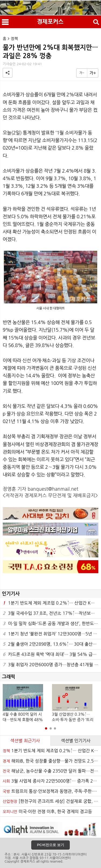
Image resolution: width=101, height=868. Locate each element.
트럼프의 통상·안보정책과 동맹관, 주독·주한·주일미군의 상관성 (52, 791)
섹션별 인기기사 (76, 741)
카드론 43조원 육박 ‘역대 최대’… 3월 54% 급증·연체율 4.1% (52, 654)
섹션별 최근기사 (25, 741)
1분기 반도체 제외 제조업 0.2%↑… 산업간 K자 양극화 (52, 603)
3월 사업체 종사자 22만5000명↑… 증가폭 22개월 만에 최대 (52, 781)
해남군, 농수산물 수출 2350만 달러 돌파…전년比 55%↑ (52, 771)
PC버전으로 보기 (50, 845)
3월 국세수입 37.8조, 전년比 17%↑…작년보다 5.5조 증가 (52, 613)
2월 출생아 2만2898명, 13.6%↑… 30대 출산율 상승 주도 (52, 644)
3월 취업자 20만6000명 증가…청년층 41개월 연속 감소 (52, 665)
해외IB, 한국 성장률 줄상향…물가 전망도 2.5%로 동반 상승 (52, 761)
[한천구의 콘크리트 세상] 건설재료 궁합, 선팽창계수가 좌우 (52, 801)
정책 (14, 39)
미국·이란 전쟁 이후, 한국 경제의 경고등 (47, 811)
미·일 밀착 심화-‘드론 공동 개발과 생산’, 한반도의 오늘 (52, 624)
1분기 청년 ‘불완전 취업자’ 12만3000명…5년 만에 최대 (52, 634)
